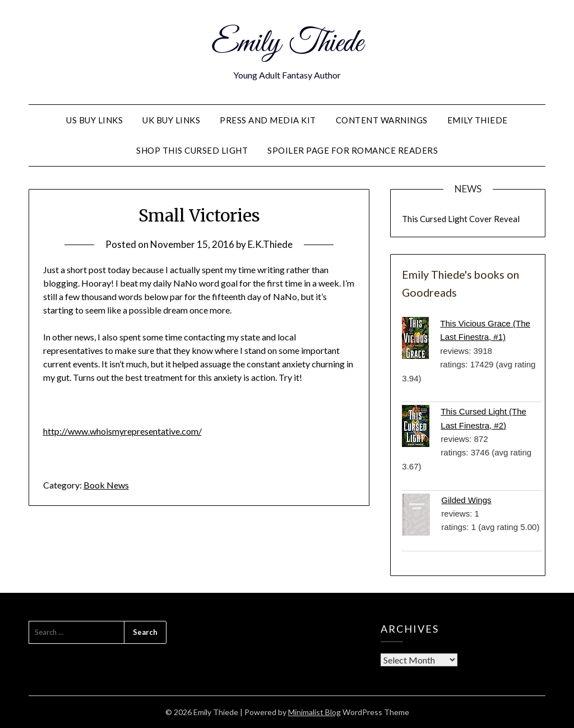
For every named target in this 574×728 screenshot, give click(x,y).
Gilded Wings (466, 500)
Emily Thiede (287, 44)
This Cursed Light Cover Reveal (461, 219)
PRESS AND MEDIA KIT (268, 120)
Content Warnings (382, 120)
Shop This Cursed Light (192, 150)
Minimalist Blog (314, 712)
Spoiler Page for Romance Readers (353, 150)
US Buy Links (94, 120)
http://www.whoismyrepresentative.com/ (122, 431)
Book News (106, 485)
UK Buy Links (171, 120)
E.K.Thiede (270, 244)
